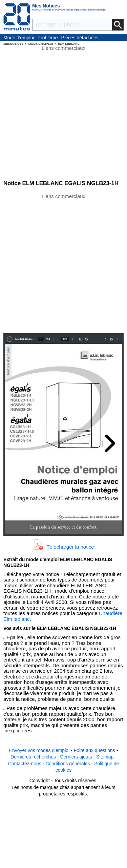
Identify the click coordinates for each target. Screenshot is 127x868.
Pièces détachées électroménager (80, 38)
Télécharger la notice (70, 547)
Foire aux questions (94, 750)
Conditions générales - (70, 764)
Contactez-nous (25, 764)
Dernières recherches (33, 757)
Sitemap (105, 757)
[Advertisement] (63, 263)
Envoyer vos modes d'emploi (39, 750)
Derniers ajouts (76, 757)
